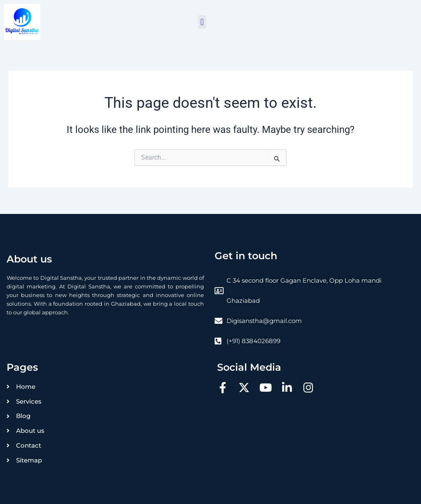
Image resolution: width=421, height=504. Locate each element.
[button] (202, 22)
